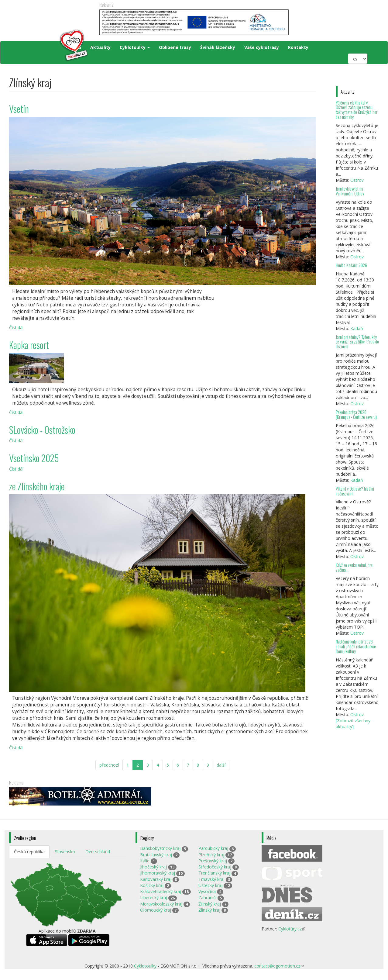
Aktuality (100, 47)
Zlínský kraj (209, 910)
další (221, 765)
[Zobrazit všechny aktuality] (353, 724)
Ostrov (357, 180)
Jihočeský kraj (153, 867)
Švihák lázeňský (218, 47)
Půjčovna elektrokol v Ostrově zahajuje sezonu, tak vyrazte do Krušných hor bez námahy (357, 110)
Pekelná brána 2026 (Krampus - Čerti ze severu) (356, 414)
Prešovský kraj (213, 861)
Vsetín (19, 109)
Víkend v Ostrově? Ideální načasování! (355, 491)
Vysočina (207, 891)
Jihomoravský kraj (158, 873)
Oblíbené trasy (175, 47)
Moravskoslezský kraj (161, 904)
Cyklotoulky (135, 47)
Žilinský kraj (210, 904)
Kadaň (357, 328)
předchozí (109, 765)
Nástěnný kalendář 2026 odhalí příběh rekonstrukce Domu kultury (356, 646)
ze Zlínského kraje (37, 486)
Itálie (145, 861)
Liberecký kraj (154, 897)
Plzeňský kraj (211, 855)
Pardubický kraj (213, 848)
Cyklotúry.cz (292, 929)
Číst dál (16, 328)
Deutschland (98, 852)
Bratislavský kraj (156, 855)
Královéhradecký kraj (161, 891)
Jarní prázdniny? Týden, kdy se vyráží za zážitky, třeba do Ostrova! (357, 342)
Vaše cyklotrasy (262, 47)
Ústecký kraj (210, 885)
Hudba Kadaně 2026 (351, 265)
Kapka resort (29, 345)
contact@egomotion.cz (279, 966)
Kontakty (298, 47)
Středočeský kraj (215, 867)
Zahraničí (207, 897)
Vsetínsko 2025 (34, 458)
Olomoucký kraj (156, 910)
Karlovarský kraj (156, 879)
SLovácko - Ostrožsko (42, 430)
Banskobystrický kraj (160, 848)
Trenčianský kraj (214, 873)
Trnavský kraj (211, 879)
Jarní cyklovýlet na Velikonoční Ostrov (350, 191)
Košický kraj (152, 885)
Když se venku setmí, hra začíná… (354, 567)
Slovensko (65, 852)
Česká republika (29, 852)
